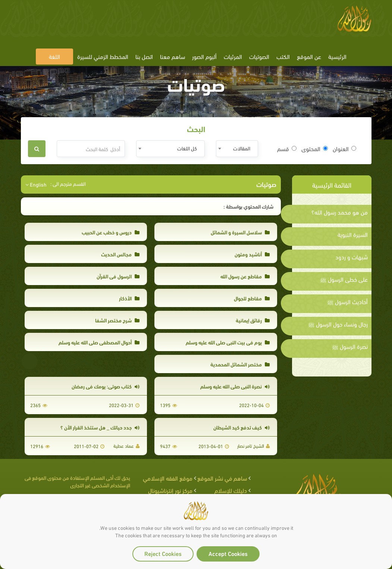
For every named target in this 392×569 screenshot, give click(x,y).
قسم (287, 148)
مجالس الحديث (120, 254)
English (36, 184)
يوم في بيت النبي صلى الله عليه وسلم (228, 342)
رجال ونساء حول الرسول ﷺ (338, 324)
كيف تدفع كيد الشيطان (242, 427)
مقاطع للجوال (252, 298)
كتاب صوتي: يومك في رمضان (106, 386)
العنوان (344, 148)
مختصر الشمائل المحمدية (240, 364)
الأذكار (129, 298)
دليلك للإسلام (231, 490)
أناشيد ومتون (252, 254)
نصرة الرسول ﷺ (350, 346)
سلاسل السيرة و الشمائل (240, 232)
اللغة (54, 56)
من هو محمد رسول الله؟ (340, 212)
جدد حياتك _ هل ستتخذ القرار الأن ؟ (100, 427)
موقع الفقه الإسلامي (168, 478)
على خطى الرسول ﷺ (344, 279)
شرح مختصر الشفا (117, 320)
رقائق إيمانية (253, 320)
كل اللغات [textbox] (187, 148)
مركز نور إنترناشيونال (170, 490)
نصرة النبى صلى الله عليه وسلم (235, 386)
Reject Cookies (163, 553)
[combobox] (237, 149)
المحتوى (315, 148)
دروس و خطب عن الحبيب (111, 232)
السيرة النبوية (353, 234)
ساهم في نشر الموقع (222, 478)
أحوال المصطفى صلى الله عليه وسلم (99, 342)
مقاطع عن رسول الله (245, 276)
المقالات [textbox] (242, 148)
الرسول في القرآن (118, 276)
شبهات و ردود (352, 257)
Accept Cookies (228, 553)
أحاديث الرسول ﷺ (347, 301)
